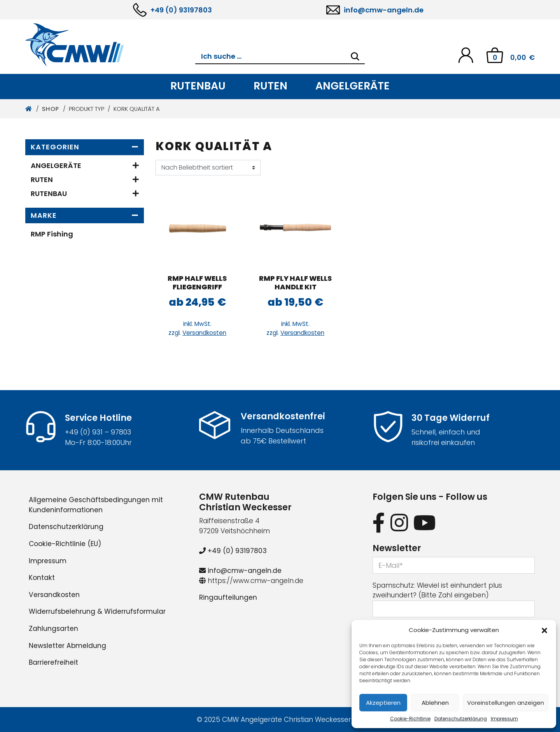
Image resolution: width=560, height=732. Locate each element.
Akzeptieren (383, 703)
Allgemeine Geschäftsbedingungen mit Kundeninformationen (96, 505)
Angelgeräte (353, 86)
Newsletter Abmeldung (67, 646)
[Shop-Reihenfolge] (208, 168)
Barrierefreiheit (53, 662)
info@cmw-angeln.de (384, 10)
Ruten (270, 86)
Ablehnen (435, 703)
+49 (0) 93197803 (181, 10)
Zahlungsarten (53, 629)
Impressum (504, 719)
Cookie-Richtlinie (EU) (65, 544)
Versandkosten (204, 333)
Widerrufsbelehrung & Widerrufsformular (97, 611)
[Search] (355, 56)
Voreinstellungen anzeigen (506, 703)
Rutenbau (198, 86)
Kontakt (42, 578)
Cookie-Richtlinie (410, 719)
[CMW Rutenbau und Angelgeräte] (110, 45)
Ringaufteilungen (228, 597)
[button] (544, 630)
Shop (51, 109)
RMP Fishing (52, 234)
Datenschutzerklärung (461, 719)
